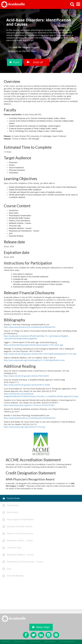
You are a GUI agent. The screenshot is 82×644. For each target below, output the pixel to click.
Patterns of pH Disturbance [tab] (18, 533)
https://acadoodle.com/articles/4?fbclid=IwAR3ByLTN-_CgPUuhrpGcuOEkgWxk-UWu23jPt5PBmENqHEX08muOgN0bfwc (36, 337)
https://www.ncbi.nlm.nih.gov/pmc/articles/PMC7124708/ (27, 385)
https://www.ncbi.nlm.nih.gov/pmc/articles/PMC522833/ (26, 376)
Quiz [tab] (7, 569)
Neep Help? (41, 627)
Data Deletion (50, 641)
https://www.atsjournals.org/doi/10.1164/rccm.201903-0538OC (29, 405)
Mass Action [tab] (10, 512)
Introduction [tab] (11, 505)
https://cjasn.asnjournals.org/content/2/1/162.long (24, 427)
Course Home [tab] (11, 498)
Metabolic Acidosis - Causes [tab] (18, 541)
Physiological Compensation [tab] (18, 519)
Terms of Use (35, 641)
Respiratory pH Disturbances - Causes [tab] (23, 562)
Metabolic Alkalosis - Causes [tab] (18, 555)
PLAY (15, 62)
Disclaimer (6, 641)
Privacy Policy (20, 641)
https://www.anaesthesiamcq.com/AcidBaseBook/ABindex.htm (30, 327)
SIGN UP (35, 62)
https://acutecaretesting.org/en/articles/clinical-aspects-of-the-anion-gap (33, 345)
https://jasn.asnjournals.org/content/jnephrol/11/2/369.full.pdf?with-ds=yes (34, 360)
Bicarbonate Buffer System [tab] (17, 526)
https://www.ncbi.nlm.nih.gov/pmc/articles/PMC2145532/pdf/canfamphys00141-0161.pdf (40, 354)
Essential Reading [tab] (13, 576)
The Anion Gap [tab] (12, 548)
